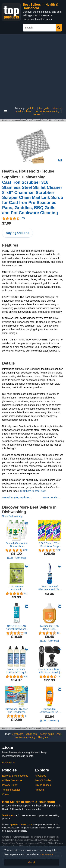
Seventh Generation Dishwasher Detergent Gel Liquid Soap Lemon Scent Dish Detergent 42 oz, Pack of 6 (17, 545)
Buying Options (17, 233)
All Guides (40, 776)
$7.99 (7, 223)
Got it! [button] (32, 862)
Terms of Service (11, 790)
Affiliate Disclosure (12, 780)
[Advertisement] (33, 69)
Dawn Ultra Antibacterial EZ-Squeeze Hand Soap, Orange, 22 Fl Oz (49, 711)
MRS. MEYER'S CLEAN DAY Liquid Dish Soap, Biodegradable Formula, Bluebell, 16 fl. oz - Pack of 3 (17, 671)
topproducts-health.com (21, 825)
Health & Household (21, 171)
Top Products (9, 815)
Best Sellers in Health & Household (29, 802)
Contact (6, 794)
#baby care (44, 737)
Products (40, 790)
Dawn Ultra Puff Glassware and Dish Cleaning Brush (50, 588)
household (39, 114)
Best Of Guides (43, 780)
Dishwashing (34, 177)
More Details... (51, 497)
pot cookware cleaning (47, 111)
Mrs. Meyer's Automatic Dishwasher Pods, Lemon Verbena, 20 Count (17, 588)
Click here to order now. (33, 491)
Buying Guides (43, 785)
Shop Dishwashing (12, 516)
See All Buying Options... (17, 497)
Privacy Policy (10, 785)
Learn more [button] (47, 854)
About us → (9, 762)
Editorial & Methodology (15, 776)
